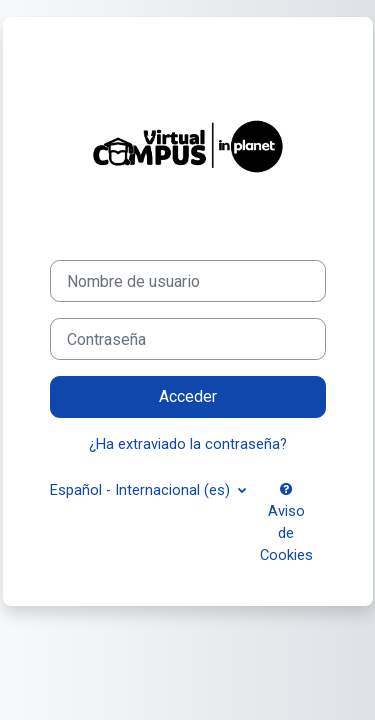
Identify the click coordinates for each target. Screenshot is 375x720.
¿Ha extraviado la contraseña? (188, 444)
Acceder (188, 396)
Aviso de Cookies (286, 523)
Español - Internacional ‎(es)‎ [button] (142, 490)
